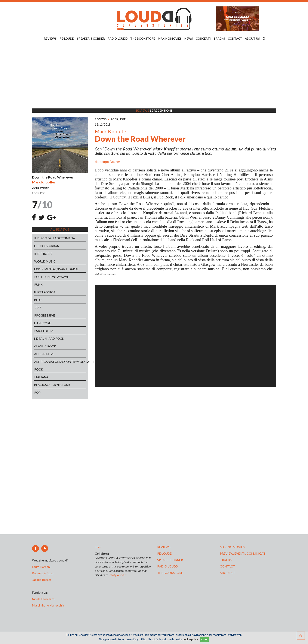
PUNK (38, 284)
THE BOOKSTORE (143, 39)
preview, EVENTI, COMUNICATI (243, 553)
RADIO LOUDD (118, 39)
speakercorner (170, 560)
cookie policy (190, 639)
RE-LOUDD (67, 39)
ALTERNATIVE (44, 354)
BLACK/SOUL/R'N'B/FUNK (52, 385)
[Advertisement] (154, 75)
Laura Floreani (42, 567)
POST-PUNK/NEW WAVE (52, 277)
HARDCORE (43, 323)
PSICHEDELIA (44, 331)
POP (37, 393)
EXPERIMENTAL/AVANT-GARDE (56, 269)
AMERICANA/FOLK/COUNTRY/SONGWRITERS (60, 362)
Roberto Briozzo (43, 573)
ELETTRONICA (45, 292)
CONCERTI (203, 39)
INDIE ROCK (43, 254)
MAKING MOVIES (170, 39)
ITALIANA (41, 377)
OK (204, 639)
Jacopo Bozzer (109, 161)
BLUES (39, 300)
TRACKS (219, 39)
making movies (232, 547)
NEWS (189, 39)
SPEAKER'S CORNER (91, 39)
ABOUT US (252, 39)
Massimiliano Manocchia (48, 605)
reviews (164, 547)
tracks (226, 560)
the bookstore (170, 573)
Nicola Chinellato (43, 599)
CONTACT (235, 39)
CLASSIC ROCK (45, 346)
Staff (98, 547)
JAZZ (38, 308)
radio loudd (168, 566)
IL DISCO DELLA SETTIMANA (55, 238)
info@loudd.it (118, 575)
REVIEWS (50, 39)
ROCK (39, 369)
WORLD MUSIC (45, 261)
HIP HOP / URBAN (47, 246)
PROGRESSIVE (45, 315)
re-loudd (165, 553)
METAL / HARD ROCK (49, 339)
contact (227, 566)
